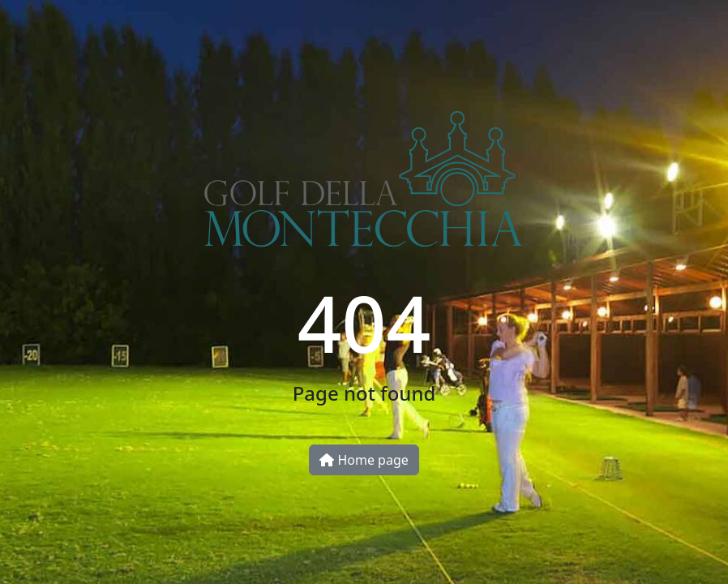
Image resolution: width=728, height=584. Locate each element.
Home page (364, 460)
